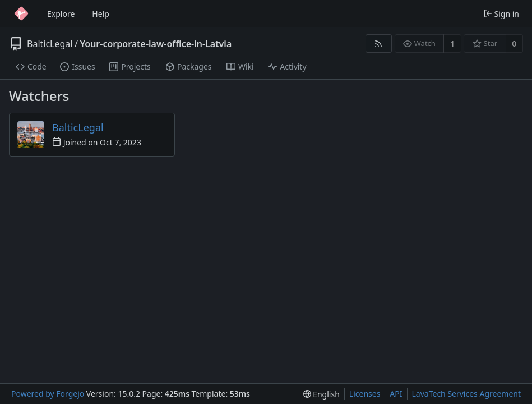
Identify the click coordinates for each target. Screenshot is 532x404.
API (396, 394)
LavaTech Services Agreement (466, 394)
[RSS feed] (379, 43)
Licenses (365, 394)
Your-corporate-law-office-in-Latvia (156, 44)
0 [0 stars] (514, 43)
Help (101, 14)
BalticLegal (50, 44)
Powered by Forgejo (48, 394)
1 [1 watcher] (452, 43)
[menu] (321, 394)
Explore (61, 14)
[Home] (21, 13)
